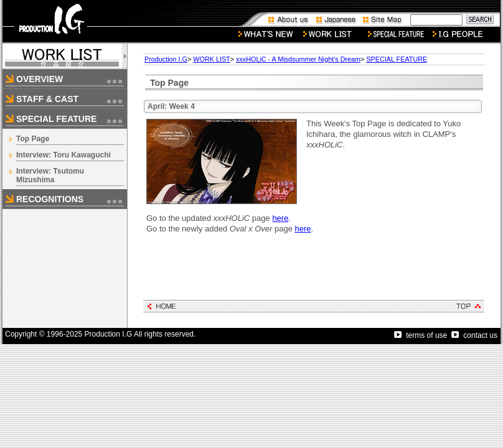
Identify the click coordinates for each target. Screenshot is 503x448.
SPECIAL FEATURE (397, 59)
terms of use (421, 335)
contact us (474, 335)
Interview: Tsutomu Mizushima (50, 175)
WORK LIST (211, 59)
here (280, 218)
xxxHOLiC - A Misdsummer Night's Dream (298, 59)
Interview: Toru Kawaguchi (63, 155)
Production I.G (166, 59)
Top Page (33, 139)
